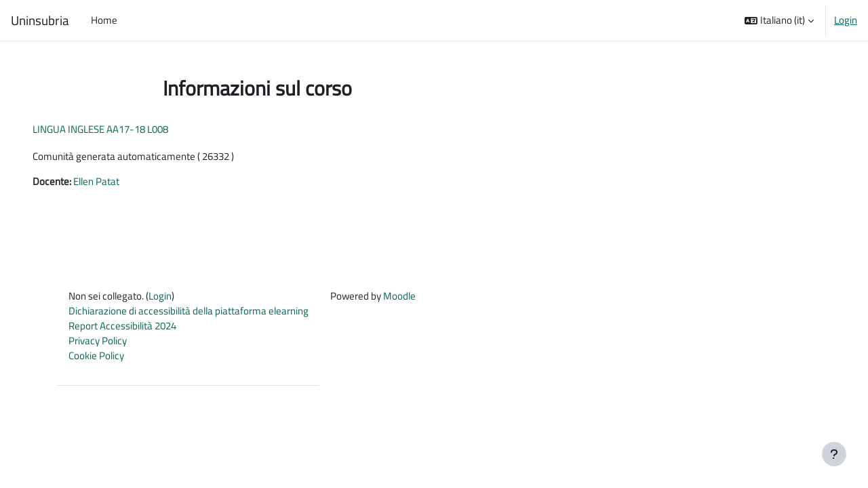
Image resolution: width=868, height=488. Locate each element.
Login (846, 20)
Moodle (399, 297)
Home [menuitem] (104, 20)
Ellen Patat (115, 182)
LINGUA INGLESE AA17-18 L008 (119, 129)
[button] (779, 20)
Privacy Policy (98, 343)
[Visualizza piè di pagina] (834, 454)
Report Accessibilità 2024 (122, 328)
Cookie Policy (96, 358)
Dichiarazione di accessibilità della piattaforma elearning (189, 312)
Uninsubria (40, 20)
